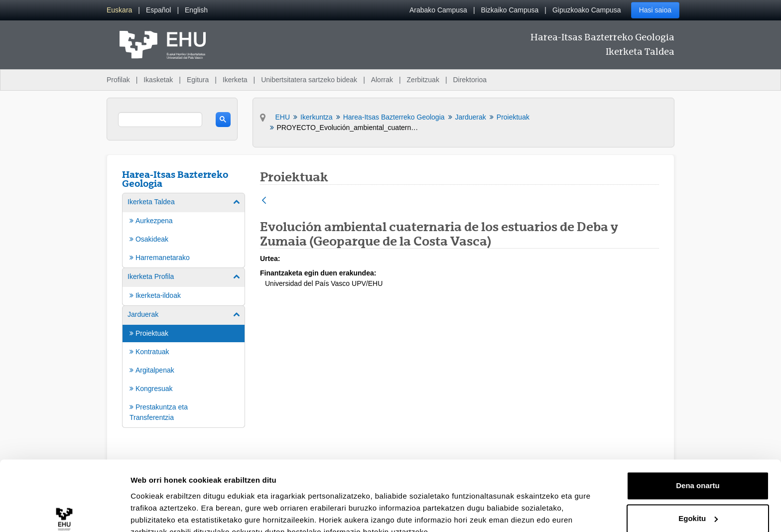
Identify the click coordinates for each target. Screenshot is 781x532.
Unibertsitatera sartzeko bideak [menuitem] (309, 80)
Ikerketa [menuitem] (235, 80)
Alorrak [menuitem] (382, 80)
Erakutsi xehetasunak (169, 512)
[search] (160, 120)
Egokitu (698, 471)
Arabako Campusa (438, 10)
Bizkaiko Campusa (510, 10)
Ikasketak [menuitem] (158, 80)
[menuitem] (119, 10)
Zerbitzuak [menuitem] (423, 80)
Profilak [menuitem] (118, 80)
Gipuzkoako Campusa (587, 10)
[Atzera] (264, 201)
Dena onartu (698, 439)
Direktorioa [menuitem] (470, 80)
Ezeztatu (698, 504)
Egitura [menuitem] (198, 80)
